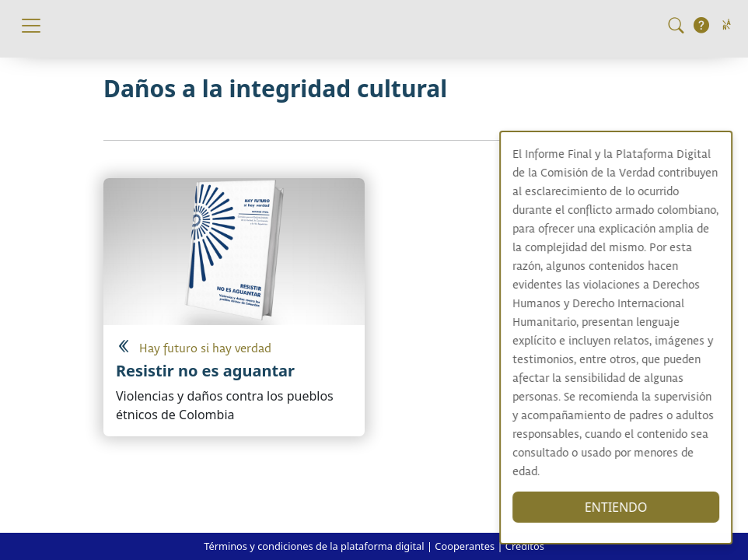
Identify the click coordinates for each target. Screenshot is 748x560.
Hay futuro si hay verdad (205, 349)
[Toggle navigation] (31, 26)
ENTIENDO (635, 507)
